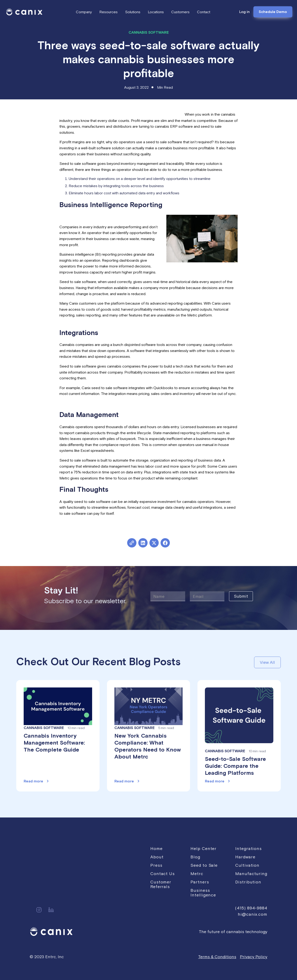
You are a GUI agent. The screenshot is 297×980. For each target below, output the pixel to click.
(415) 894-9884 (251, 908)
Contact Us (163, 874)
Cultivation (247, 865)
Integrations (249, 848)
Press (156, 865)
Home (157, 848)
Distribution (248, 882)
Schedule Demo (273, 12)
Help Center (203, 848)
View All (267, 662)
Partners (200, 882)
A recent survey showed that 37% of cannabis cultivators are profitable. (122, 114)
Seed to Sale (204, 865)
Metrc (197, 874)
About (157, 857)
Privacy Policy (254, 957)
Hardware (245, 857)
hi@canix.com (253, 914)
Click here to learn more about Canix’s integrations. (101, 403)
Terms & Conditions (217, 957)
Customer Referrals (161, 884)
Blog (195, 857)
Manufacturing (251, 874)
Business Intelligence (203, 893)
